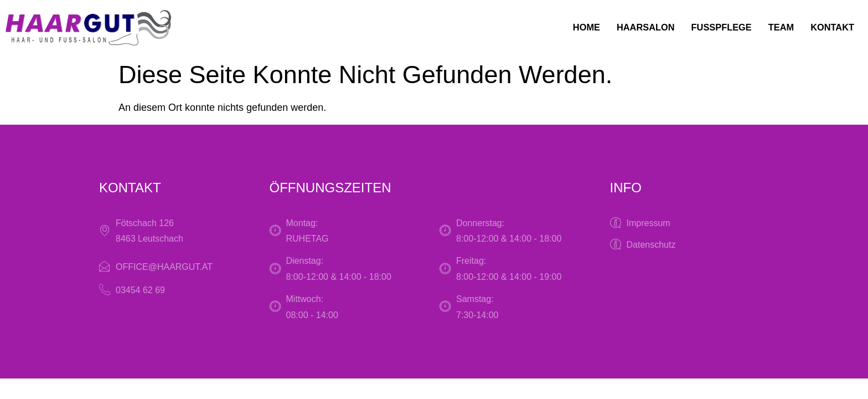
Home (566, 28)
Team (775, 28)
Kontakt (830, 28)
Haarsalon (630, 28)
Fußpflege (711, 28)
